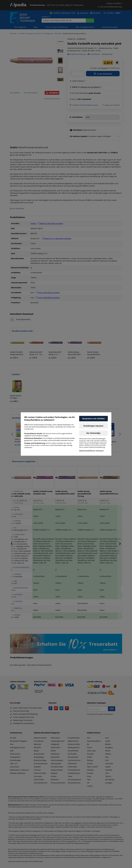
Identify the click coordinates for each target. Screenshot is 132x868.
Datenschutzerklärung (87, 451)
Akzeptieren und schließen (93, 419)
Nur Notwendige (93, 433)
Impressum (100, 451)
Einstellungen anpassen (93, 426)
